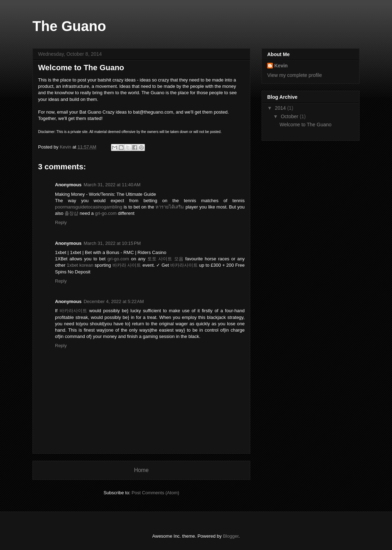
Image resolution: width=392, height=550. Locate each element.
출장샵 (71, 213)
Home (141, 470)
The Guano (69, 26)
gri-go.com (106, 213)
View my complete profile (295, 75)
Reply (61, 222)
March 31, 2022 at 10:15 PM (112, 243)
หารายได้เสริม (170, 207)
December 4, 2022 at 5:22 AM (114, 301)
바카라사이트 (184, 265)
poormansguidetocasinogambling (89, 207)
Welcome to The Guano (305, 125)
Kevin (281, 66)
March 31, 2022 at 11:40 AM (112, 185)
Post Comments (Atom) (155, 493)
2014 (281, 108)
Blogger (231, 536)
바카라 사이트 (127, 265)
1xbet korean (80, 265)
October (290, 116)
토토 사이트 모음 (165, 259)
